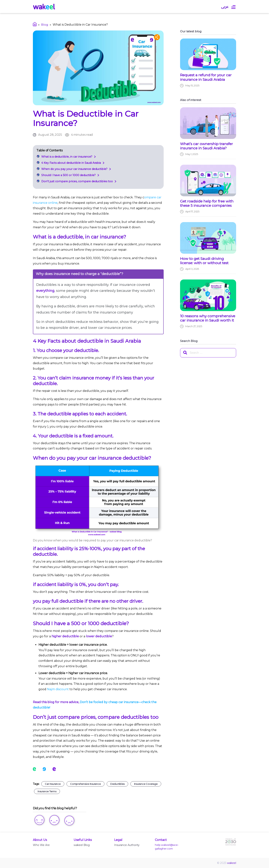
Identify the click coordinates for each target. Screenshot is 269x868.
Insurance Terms (47, 791)
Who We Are (41, 845)
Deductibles (117, 784)
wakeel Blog (82, 845)
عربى (225, 7)
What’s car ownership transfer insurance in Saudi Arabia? (207, 146)
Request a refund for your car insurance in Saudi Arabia (206, 77)
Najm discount (58, 689)
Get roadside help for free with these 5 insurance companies (207, 203)
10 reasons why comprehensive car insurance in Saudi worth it (208, 318)
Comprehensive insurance (85, 784)
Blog (45, 25)
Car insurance (53, 784)
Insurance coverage (146, 784)
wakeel (232, 863)
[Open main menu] (233, 7)
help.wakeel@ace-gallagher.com (167, 847)
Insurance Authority (127, 845)
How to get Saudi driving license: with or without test (204, 261)
